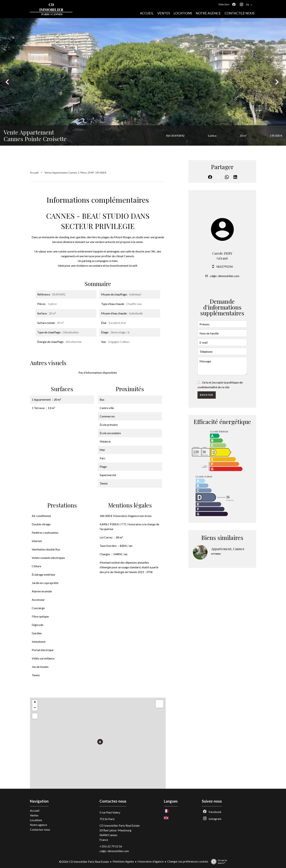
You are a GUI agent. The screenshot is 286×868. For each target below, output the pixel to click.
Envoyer (207, 395)
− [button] (35, 708)
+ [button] (35, 702)
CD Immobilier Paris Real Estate (120, 825)
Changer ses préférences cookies (188, 861)
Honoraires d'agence (151, 861)
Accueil (34, 173)
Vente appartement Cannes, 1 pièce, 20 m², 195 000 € (75, 173)
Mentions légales (123, 861)
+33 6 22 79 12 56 (111, 846)
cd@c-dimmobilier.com (225, 276)
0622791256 (225, 266)
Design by (218, 862)
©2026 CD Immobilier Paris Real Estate (84, 862)
